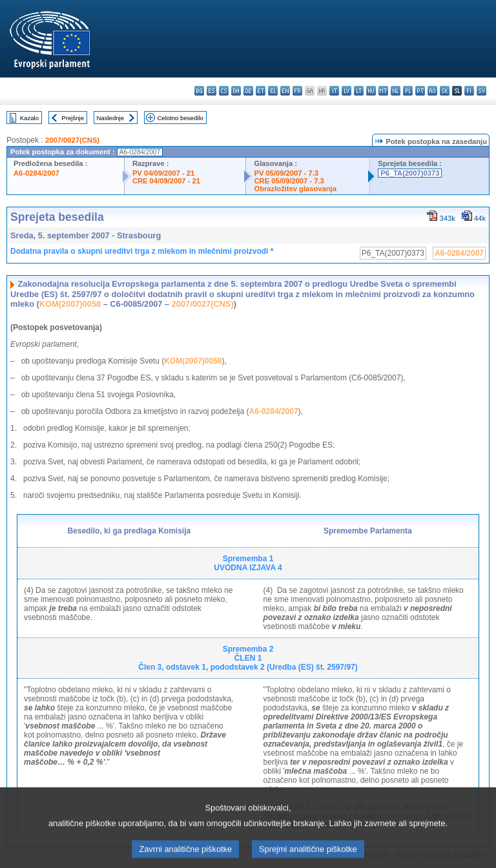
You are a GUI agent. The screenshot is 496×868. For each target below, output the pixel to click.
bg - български (199, 91)
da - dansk (236, 91)
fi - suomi (469, 91)
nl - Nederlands (396, 91)
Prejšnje (73, 118)
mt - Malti (383, 91)
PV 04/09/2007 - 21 (163, 173)
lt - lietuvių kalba (359, 91)
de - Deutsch (248, 91)
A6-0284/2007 (36, 173)
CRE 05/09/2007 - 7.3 (289, 181)
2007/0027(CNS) (72, 140)
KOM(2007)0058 (70, 304)
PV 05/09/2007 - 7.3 (286, 173)
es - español (212, 91)
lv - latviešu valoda (346, 91)
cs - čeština (224, 91)
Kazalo (29, 118)
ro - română (432, 91)
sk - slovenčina (445, 91)
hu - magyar (371, 91)
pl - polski (408, 91)
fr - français (297, 91)
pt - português (420, 91)
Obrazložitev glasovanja (295, 189)
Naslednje (110, 118)
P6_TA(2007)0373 (410, 173)
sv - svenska (481, 91)
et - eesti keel (261, 91)
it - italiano (334, 91)
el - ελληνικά (273, 91)
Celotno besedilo (180, 118)
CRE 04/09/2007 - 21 (166, 181)
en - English (285, 91)
